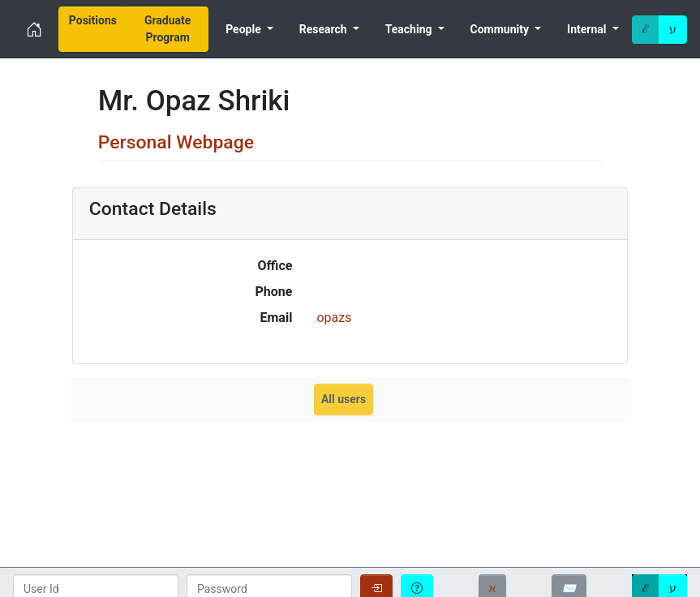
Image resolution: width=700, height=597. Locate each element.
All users (344, 399)
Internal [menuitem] (588, 29)
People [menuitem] (245, 29)
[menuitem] (93, 29)
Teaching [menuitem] (410, 29)
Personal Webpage (176, 142)
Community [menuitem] (501, 29)
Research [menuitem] (324, 29)
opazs (334, 318)
